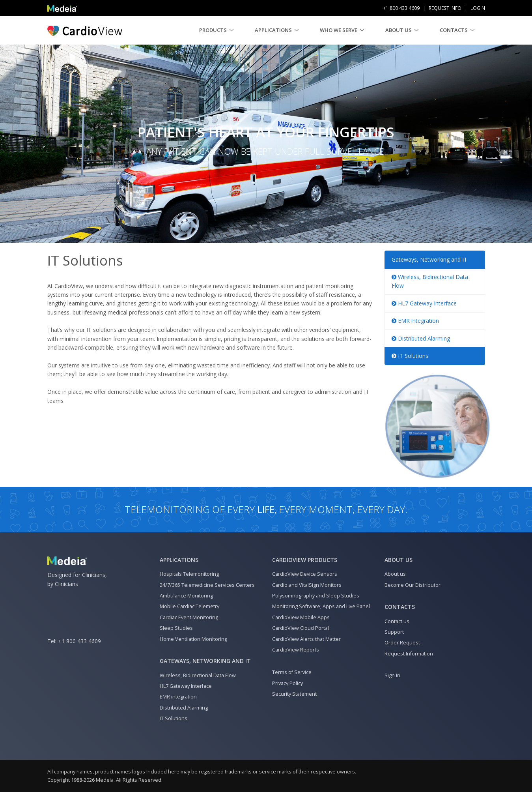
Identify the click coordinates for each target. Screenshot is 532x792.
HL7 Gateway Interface (424, 303)
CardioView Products (305, 560)
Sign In (392, 675)
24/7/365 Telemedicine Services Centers (207, 585)
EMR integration (415, 321)
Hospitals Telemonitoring (189, 574)
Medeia (105, 780)
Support (394, 632)
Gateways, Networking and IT (429, 259)
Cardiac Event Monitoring (189, 617)
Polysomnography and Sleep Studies (316, 596)
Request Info (445, 8)
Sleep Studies (176, 628)
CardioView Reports (296, 650)
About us (399, 30)
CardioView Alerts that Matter (306, 639)
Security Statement (294, 694)
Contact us (397, 621)
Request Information (409, 654)
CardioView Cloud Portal (301, 628)
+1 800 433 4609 (79, 641)
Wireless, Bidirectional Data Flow (198, 675)
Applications (273, 30)
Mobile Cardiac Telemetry (189, 606)
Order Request (402, 643)
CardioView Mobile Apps (301, 617)
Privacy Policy (287, 683)
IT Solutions (410, 356)
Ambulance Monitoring (186, 596)
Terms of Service (292, 672)
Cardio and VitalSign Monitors (307, 585)
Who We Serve (339, 30)
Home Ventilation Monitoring (193, 639)
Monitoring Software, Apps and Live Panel (321, 606)
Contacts (454, 30)
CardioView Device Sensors (305, 574)
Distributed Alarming (421, 338)
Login (478, 8)
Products (213, 30)
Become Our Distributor (413, 585)
